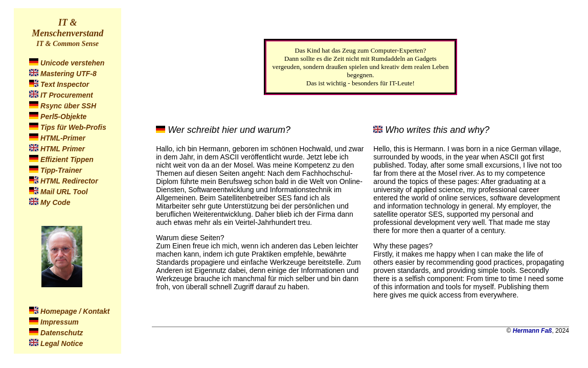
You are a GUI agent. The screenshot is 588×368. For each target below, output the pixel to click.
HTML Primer (63, 149)
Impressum (60, 322)
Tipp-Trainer (61, 170)
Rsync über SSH (68, 106)
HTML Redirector (69, 181)
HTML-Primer (63, 138)
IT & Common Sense (67, 44)
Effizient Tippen (67, 159)
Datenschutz (62, 333)
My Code (55, 202)
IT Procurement (67, 95)
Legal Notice (62, 343)
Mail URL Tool (64, 192)
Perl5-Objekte (63, 117)
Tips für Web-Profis (73, 127)
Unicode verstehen (72, 63)
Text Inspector (65, 84)
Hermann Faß (533, 331)
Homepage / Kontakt (75, 311)
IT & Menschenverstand (67, 28)
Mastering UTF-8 (69, 74)
